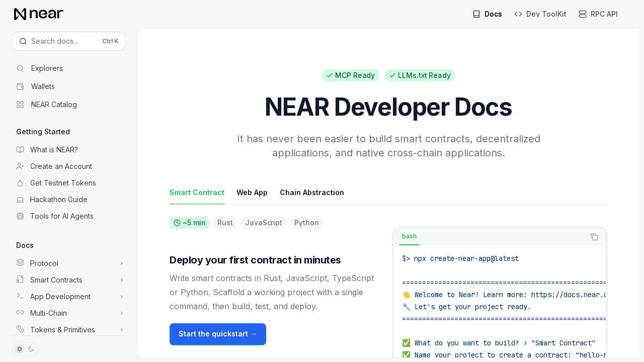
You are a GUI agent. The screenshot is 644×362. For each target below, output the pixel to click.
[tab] (197, 192)
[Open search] (68, 41)
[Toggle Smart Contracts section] (68, 280)
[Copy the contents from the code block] (594, 237)
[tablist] (489, 237)
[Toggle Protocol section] (68, 263)
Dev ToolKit (540, 14)
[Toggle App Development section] (68, 297)
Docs (487, 14)
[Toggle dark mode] (25, 349)
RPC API (598, 14)
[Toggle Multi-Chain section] (68, 313)
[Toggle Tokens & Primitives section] (68, 330)
